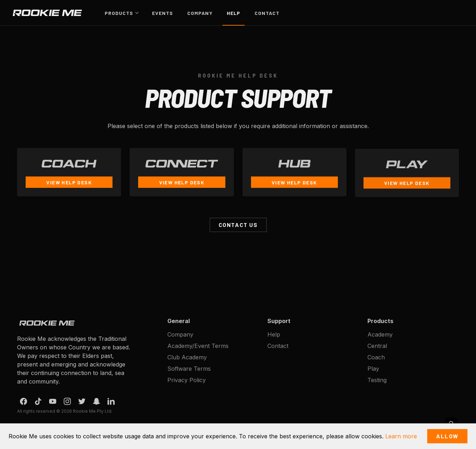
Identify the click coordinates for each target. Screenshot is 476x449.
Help (234, 13)
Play (373, 369)
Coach (376, 357)
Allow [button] (447, 436)
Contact (267, 13)
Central (377, 346)
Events (163, 13)
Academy (380, 334)
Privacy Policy (187, 380)
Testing (377, 380)
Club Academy (187, 357)
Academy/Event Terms (198, 346)
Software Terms (189, 369)
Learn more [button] (401, 436)
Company (200, 13)
